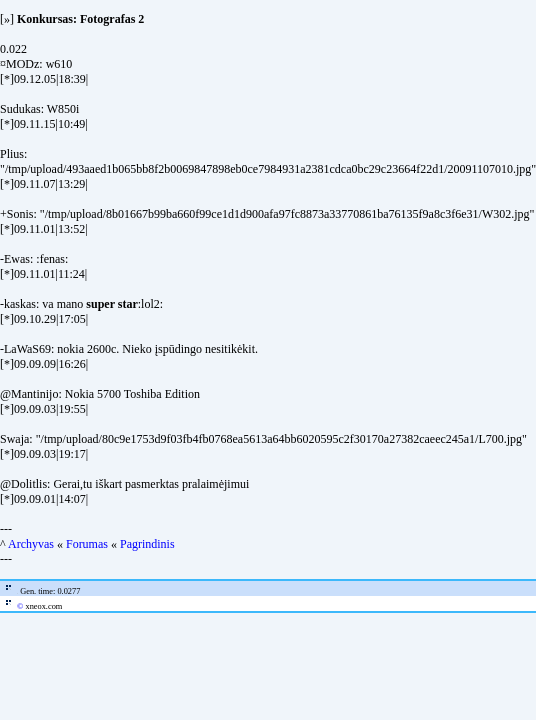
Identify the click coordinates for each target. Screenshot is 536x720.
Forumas (87, 544)
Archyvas (31, 544)
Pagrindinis (147, 544)
